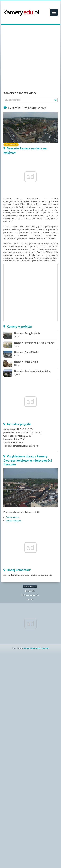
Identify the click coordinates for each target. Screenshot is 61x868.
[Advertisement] (30, 59)
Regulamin (30, 591)
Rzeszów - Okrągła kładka (27, 333)
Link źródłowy (11, 145)
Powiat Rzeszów (14, 521)
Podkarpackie (12, 517)
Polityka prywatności (30, 595)
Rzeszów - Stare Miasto (26, 352)
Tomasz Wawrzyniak (32, 648)
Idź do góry (29, 586)
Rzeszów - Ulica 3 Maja (26, 362)
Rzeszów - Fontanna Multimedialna (32, 371)
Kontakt (30, 599)
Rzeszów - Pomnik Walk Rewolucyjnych (34, 343)
